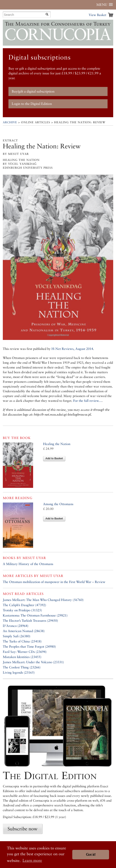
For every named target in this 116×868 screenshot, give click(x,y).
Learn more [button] (32, 860)
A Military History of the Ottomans (28, 564)
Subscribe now (23, 829)
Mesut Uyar (34, 558)
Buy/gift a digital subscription (33, 91)
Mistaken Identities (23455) (22, 657)
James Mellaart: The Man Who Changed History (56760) (43, 600)
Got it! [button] (91, 854)
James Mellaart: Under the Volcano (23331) (33, 662)
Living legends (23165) (19, 672)
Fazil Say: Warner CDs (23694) (25, 652)
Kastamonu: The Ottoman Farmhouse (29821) (35, 615)
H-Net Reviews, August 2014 (72, 349)
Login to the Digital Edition (32, 104)
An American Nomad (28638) (24, 631)
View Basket (97, 15)
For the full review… (87, 401)
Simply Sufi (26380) (17, 636)
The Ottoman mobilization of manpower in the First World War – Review (54, 582)
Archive (10, 122)
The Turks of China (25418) (22, 641)
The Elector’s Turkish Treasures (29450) (30, 621)
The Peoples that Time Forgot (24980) (29, 646)
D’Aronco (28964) (16, 626)
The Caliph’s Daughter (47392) (24, 605)
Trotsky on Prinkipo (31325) (22, 610)
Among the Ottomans (58, 504)
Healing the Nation (57, 444)
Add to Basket (54, 458)
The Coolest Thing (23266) (22, 667)
